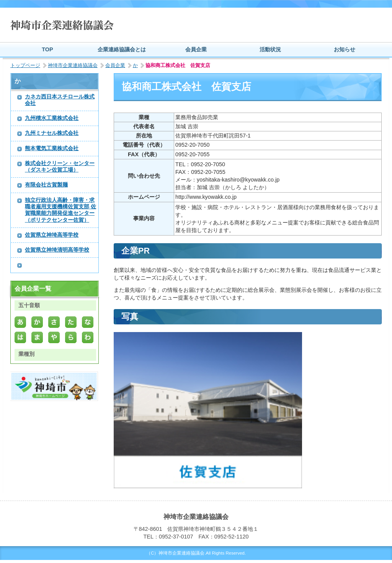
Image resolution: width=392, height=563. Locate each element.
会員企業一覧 (33, 289)
